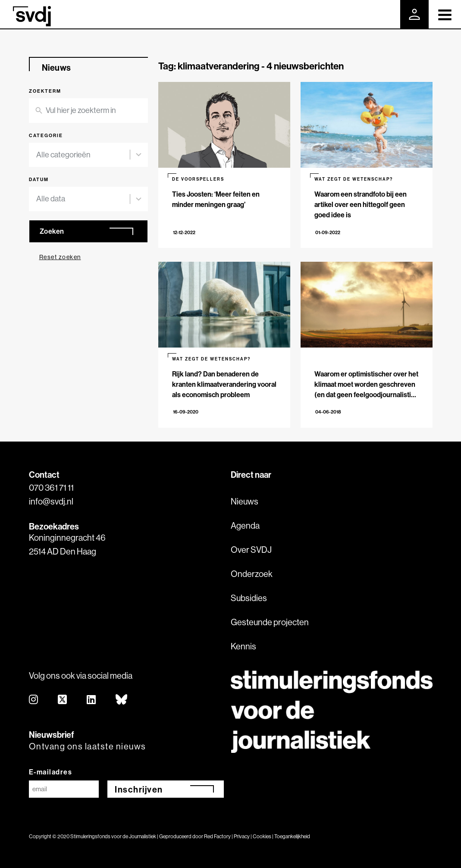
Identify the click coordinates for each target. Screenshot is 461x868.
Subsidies (249, 598)
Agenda (245, 525)
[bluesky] (122, 700)
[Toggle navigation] (445, 14)
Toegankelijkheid (292, 836)
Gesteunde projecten (270, 622)
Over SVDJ (251, 550)
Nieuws (245, 501)
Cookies (262, 836)
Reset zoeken (60, 257)
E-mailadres (51, 772)
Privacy (242, 836)
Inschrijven (139, 789)
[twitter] (63, 700)
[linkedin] (92, 700)
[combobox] (83, 155)
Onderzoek (252, 574)
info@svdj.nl (51, 501)
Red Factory (217, 836)
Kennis (243, 646)
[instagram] (34, 700)
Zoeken (52, 231)
